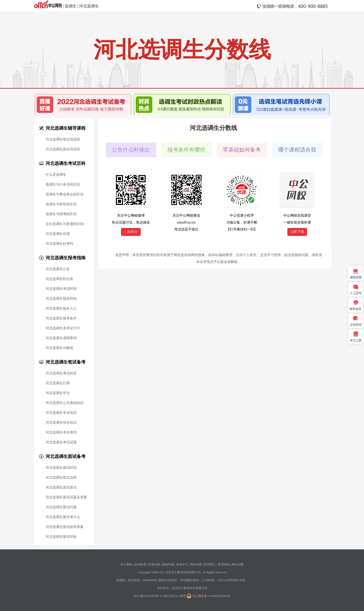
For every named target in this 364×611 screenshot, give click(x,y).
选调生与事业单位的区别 (65, 194)
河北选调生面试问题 (61, 507)
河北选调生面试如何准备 (65, 527)
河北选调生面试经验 (61, 537)
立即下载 (297, 232)
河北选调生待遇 (58, 234)
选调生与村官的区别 (61, 204)
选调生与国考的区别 (61, 214)
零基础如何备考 (242, 150)
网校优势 (196, 564)
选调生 (70, 6)
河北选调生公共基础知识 (65, 403)
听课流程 (154, 564)
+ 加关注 (131, 232)
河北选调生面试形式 (61, 488)
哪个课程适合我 (297, 150)
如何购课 (140, 564)
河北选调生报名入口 (61, 309)
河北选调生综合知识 (61, 423)
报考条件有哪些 (186, 150)
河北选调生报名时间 (61, 299)
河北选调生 (89, 6)
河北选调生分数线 (59, 348)
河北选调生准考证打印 (63, 328)
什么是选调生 (56, 175)
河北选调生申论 (58, 393)
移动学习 (182, 564)
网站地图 (238, 564)
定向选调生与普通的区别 (65, 224)
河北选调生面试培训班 (63, 149)
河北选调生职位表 (59, 279)
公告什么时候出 (131, 150)
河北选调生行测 (58, 383)
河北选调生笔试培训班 (63, 140)
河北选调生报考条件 (61, 318)
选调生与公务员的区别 (63, 185)
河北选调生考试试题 (61, 442)
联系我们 (210, 564)
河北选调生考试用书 (61, 433)
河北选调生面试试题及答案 (66, 497)
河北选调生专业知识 (61, 413)
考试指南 (224, 564)
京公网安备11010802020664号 (211, 596)
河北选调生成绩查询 (61, 338)
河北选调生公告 (58, 269)
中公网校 (126, 564)
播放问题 (168, 564)
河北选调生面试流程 (61, 478)
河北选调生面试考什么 (63, 517)
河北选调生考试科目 (61, 373)
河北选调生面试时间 (61, 468)
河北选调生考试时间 (61, 289)
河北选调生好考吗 (59, 244)
